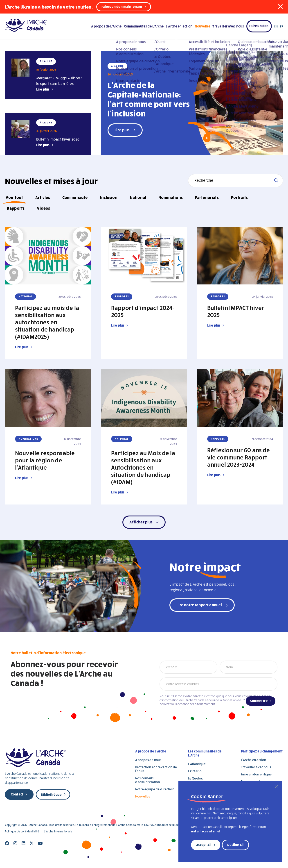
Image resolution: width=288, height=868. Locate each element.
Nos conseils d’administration (147, 780)
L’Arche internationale (58, 831)
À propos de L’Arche (106, 26)
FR (282, 26)
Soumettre (259, 701)
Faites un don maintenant (122, 7)
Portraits (239, 197)
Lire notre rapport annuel (199, 605)
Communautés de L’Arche (144, 26)
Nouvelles (202, 26)
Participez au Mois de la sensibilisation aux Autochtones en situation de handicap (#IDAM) (143, 467)
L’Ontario (195, 771)
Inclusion (109, 197)
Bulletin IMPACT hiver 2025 (236, 311)
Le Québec (196, 778)
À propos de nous (148, 760)
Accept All (204, 845)
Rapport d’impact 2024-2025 (143, 311)
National (138, 197)
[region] (230, 821)
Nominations (171, 197)
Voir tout (14, 197)
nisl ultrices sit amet (206, 831)
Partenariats (207, 197)
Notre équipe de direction (155, 789)
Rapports (16, 208)
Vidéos (43, 208)
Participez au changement (262, 751)
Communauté (75, 197)
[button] (280, 7)
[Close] (276, 787)
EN (276, 26)
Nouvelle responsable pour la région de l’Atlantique (45, 460)
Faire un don (259, 26)
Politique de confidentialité (22, 831)
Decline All (235, 845)
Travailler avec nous (228, 26)
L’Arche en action (179, 26)
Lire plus (43, 89)
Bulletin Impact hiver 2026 (58, 139)
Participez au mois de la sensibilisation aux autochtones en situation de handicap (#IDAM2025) (47, 322)
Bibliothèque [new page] (51, 794)
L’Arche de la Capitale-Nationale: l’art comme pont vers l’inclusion (149, 99)
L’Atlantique (197, 764)
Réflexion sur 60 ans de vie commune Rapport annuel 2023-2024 (239, 457)
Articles (43, 197)
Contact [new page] (17, 794)
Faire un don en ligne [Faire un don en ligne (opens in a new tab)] (256, 774)
